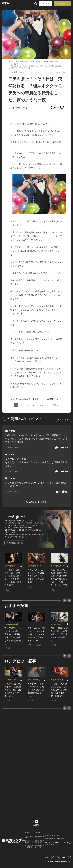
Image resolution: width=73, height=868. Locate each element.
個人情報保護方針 (39, 837)
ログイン (46, 4)
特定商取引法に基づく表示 (39, 846)
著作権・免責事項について (39, 842)
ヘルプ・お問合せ (29, 837)
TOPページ (28, 833)
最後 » (55, 405)
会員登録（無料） (62, 3)
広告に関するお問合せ (29, 842)
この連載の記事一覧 (15, 543)
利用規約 (37, 833)
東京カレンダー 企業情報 (29, 846)
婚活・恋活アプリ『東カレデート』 (55, 839)
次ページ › (44, 405)
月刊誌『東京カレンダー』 (53, 835)
